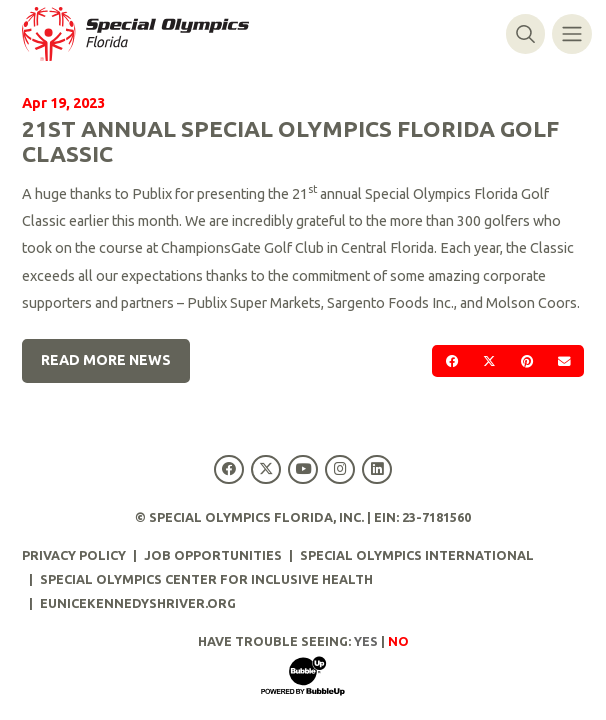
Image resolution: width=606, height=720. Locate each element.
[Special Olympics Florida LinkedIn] (377, 469)
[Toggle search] (525, 33)
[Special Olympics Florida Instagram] (340, 469)
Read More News (106, 360)
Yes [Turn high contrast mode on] (366, 641)
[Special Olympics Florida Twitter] (265, 469)
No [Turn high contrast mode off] (398, 641)
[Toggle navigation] (571, 33)
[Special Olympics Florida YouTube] (302, 469)
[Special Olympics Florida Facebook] (228, 469)
